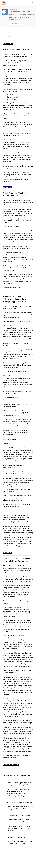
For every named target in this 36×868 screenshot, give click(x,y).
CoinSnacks (13, 9)
